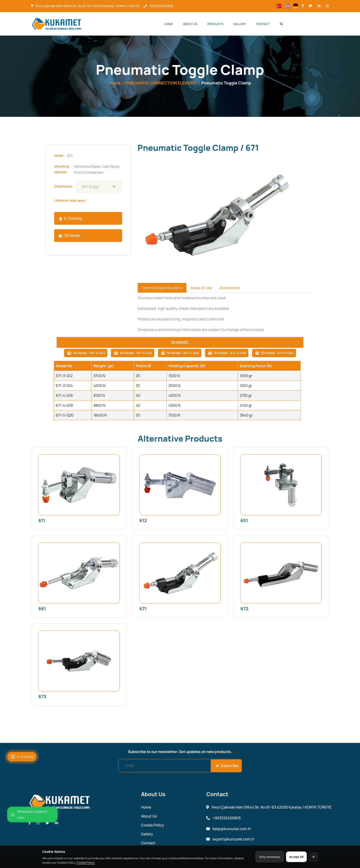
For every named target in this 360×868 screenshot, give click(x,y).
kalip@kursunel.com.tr (229, 829)
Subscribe (227, 766)
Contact (263, 24)
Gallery (240, 24)
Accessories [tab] (230, 288)
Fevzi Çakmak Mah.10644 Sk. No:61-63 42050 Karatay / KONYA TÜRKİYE (87, 6)
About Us (190, 24)
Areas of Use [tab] (201, 288)
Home (169, 24)
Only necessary (270, 857)
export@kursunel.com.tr (230, 839)
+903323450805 (161, 6)
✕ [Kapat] (314, 857)
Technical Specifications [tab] (162, 288)
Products (215, 24)
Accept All (296, 857)
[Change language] (279, 6)
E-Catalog (70, 218)
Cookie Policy (86, 862)
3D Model (70, 235)
